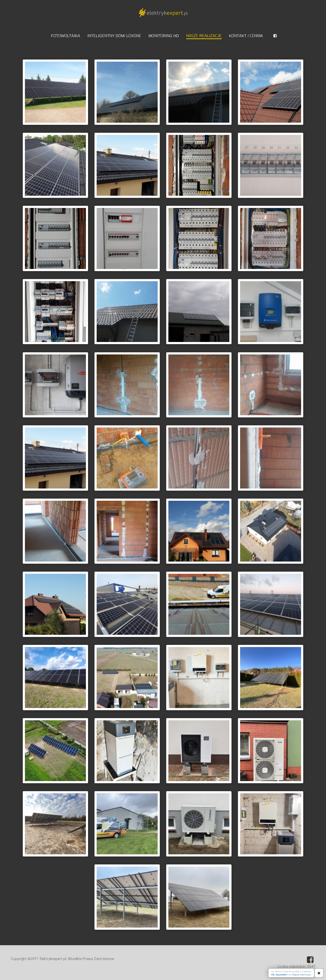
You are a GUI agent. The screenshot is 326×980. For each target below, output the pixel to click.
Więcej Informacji (302, 974)
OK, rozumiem (279, 974)
